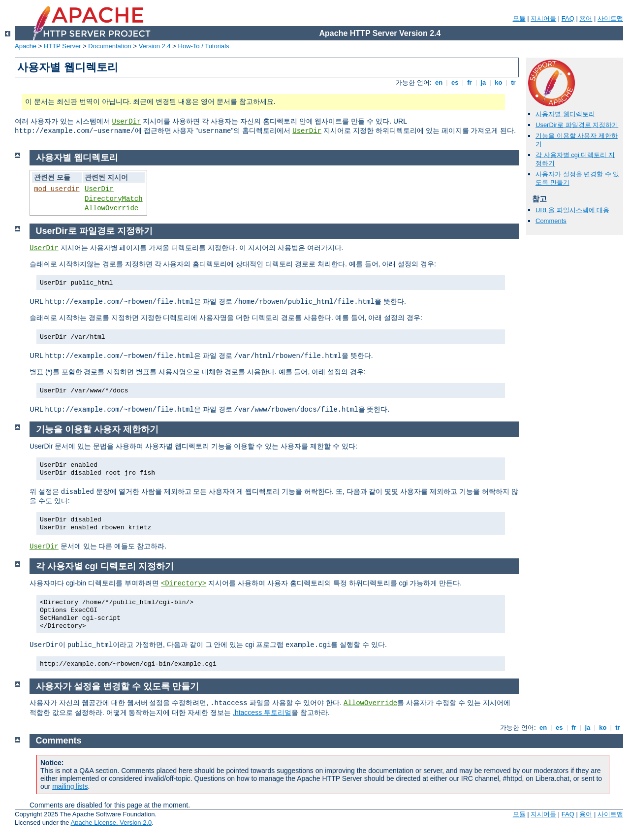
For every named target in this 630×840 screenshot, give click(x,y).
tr (514, 82)
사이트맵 (610, 18)
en (439, 82)
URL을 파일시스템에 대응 (572, 210)
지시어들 (543, 18)
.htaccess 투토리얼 (262, 712)
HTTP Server (63, 46)
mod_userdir (57, 189)
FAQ (568, 18)
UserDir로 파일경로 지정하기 (577, 125)
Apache (26, 46)
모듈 (519, 18)
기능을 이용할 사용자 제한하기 (97, 429)
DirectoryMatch (114, 199)
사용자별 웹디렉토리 (565, 114)
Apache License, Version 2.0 (111, 823)
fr (470, 82)
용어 (586, 18)
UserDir (127, 122)
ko (499, 82)
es (455, 82)
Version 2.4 (155, 46)
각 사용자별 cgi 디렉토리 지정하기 (105, 566)
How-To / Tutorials (204, 46)
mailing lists (70, 786)
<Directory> (184, 583)
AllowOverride (111, 208)
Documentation (110, 46)
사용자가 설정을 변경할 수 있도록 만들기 (117, 686)
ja (483, 82)
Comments (551, 221)
